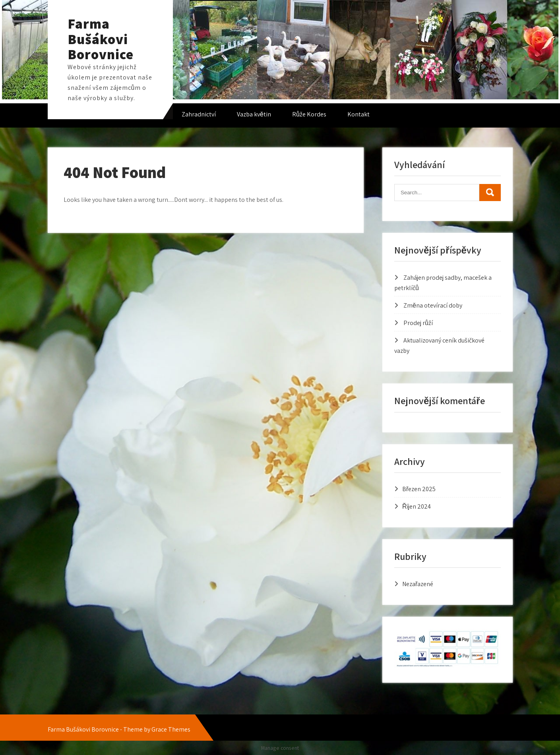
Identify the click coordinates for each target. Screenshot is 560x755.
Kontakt (358, 114)
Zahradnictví (199, 114)
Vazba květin (254, 114)
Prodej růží (418, 323)
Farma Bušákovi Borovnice (101, 39)
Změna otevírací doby (433, 305)
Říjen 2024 (417, 506)
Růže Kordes (309, 114)
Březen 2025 (419, 489)
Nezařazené (418, 584)
